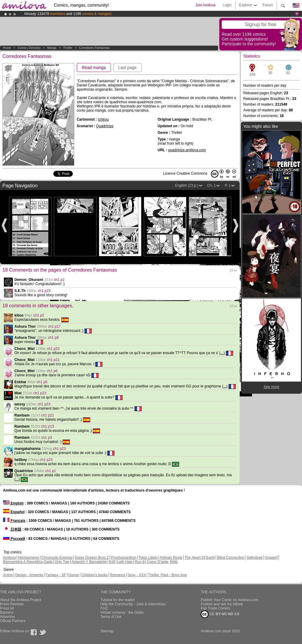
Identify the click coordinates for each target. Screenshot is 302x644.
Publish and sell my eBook (222, 604)
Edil (112, 562)
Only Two (62, 562)
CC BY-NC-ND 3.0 (220, 614)
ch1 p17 (54, 327)
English (13, 503)
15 (231, 270)
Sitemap (107, 631)
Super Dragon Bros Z (92, 558)
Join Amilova (205, 5)
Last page (128, 68)
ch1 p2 (59, 280)
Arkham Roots (171, 558)
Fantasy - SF (56, 575)
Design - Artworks (29, 575)
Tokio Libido (148, 558)
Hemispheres (29, 558)
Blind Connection (231, 558)
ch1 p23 (44, 291)
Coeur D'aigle (158, 562)
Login (227, 5)
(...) (222, 353)
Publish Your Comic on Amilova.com (229, 600)
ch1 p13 (47, 426)
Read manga (94, 68)
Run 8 (140, 562)
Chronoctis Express (57, 558)
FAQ (104, 608)
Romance (118, 575)
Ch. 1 (212, 185)
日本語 (12, 529)
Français (14, 521)
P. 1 (228, 185)
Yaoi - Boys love (174, 575)
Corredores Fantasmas (94, 48)
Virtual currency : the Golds (122, 612)
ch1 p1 (51, 471)
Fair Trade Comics (215, 608)
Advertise (7, 617)
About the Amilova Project (21, 600)
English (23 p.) (187, 185)
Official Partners (13, 621)
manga (52, 48)
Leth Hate (125, 562)
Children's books (94, 575)
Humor (74, 575)
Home (7, 48)
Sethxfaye (255, 558)
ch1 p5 (42, 382)
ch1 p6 (53, 338)
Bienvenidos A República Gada (28, 562)
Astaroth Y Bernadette (89, 562)
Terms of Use (111, 617)
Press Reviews (12, 604)
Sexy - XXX (137, 575)
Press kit (7, 608)
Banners (7, 612)
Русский (14, 539)
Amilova (9, 558)
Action (8, 575)
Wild (174, 562)
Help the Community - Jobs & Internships (133, 604)
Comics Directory (29, 48)
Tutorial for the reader (118, 600)
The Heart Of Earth (200, 558)
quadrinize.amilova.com (187, 150)
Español (14, 512)
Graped (271, 558)
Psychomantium (124, 558)
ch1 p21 (53, 360)
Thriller (68, 48)
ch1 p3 (39, 315)
